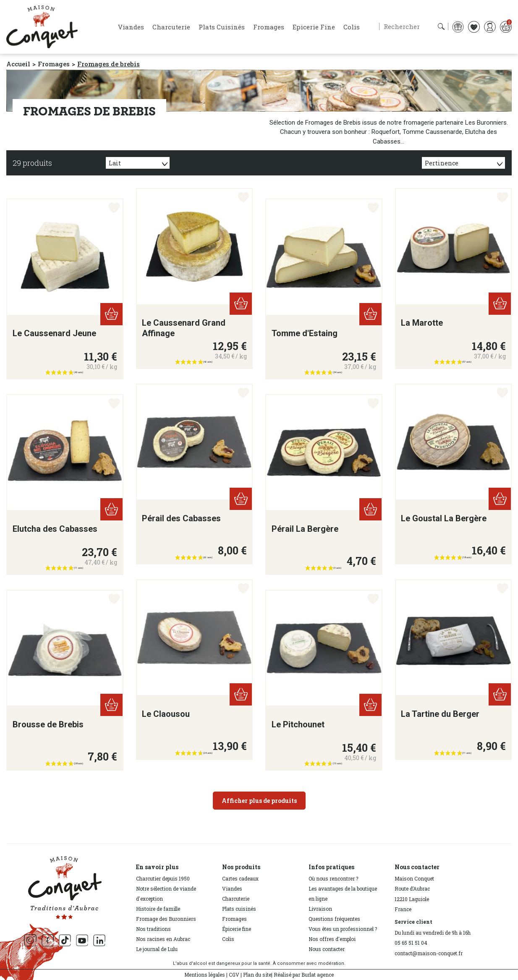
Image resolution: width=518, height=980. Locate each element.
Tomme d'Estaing (305, 333)
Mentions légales (205, 975)
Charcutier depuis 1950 (163, 878)
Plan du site (257, 975)
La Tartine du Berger (440, 714)
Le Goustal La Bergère (444, 518)
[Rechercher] (414, 26)
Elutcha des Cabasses (55, 529)
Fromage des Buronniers (166, 919)
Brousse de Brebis (48, 724)
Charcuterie (236, 899)
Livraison (320, 909)
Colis (228, 939)
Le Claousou (166, 714)
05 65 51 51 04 (411, 943)
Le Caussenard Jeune (54, 333)
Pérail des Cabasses (181, 518)
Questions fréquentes (334, 919)
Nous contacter (327, 949)
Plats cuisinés (239, 909)
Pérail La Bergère (305, 529)
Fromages (234, 919)
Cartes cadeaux (240, 878)
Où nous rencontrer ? (333, 878)
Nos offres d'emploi (332, 939)
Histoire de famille (158, 909)
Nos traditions (153, 929)
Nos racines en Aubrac (163, 939)
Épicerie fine (237, 929)
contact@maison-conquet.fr (429, 953)
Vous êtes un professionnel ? (343, 929)
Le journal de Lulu (157, 949)
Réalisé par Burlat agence (304, 975)
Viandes (232, 889)
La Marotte (422, 323)
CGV (234, 975)
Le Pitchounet (298, 724)
